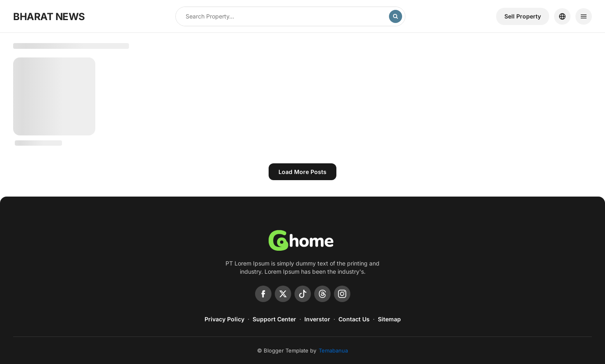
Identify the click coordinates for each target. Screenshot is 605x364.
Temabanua (333, 350)
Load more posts (302, 172)
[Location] (562, 16)
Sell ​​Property (523, 16)
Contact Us (354, 319)
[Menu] (584, 16)
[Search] (396, 16)
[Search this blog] (282, 16)
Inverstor (317, 319)
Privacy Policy (224, 319)
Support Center (274, 319)
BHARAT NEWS (49, 17)
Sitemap (389, 319)
